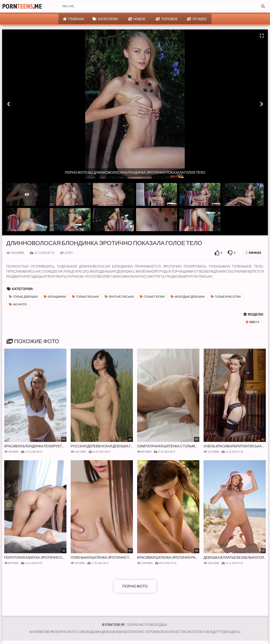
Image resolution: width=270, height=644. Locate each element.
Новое (137, 19)
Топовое (167, 19)
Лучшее (197, 19)
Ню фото (18, 304)
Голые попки (152, 297)
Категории (105, 19)
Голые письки (85, 297)
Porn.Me (22, 6)
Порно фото (135, 586)
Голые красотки (226, 297)
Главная (73, 19)
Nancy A (252, 322)
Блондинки (55, 297)
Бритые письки (119, 297)
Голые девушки (23, 297)
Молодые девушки (188, 297)
